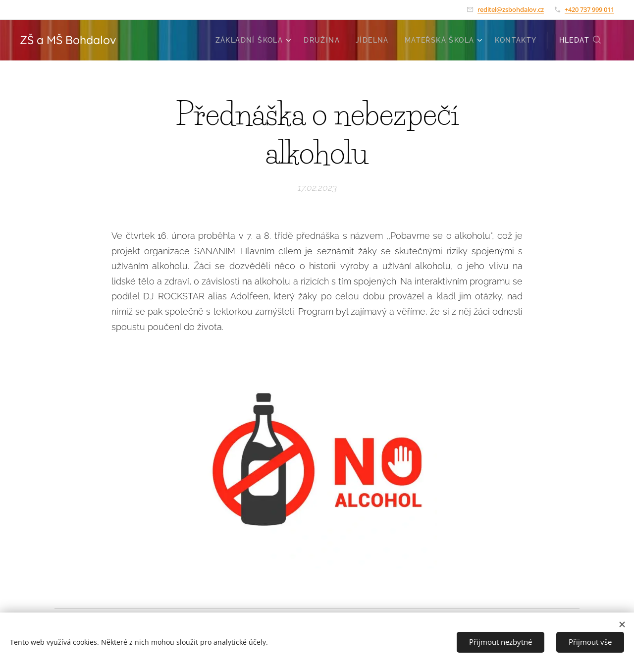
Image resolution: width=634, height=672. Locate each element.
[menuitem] (255, 40)
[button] (581, 40)
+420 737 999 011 (589, 9)
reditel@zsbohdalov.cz (511, 9)
